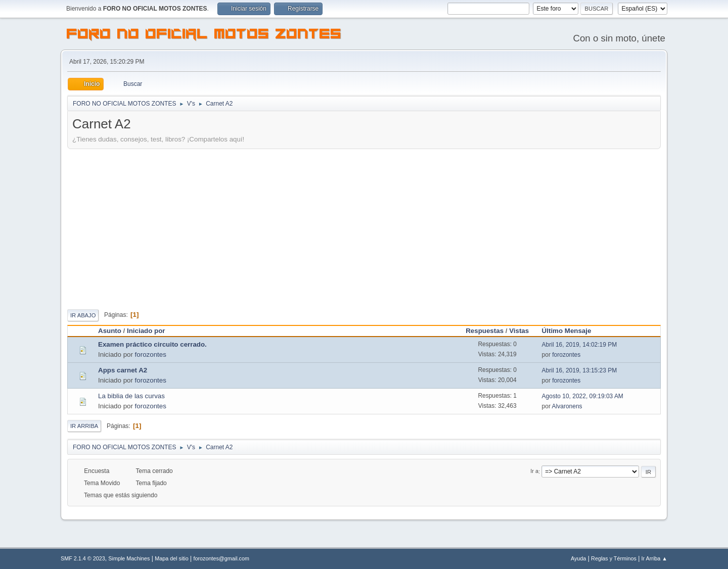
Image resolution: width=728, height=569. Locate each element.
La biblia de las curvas (131, 396)
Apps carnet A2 (123, 370)
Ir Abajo (83, 315)
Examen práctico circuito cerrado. (152, 344)
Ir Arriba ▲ (654, 558)
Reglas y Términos (614, 558)
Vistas (519, 331)
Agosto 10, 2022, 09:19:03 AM (583, 396)
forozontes (151, 354)
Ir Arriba (84, 426)
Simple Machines (129, 558)
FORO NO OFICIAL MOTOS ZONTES (204, 35)
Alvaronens (567, 406)
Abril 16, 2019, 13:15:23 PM (580, 370)
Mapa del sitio (172, 558)
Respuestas (485, 331)
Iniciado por (146, 331)
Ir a (534, 471)
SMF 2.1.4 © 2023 (83, 558)
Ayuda (578, 558)
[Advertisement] (364, 227)
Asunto (110, 331)
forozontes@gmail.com (221, 558)
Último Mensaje (571, 331)
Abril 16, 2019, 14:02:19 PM (580, 345)
